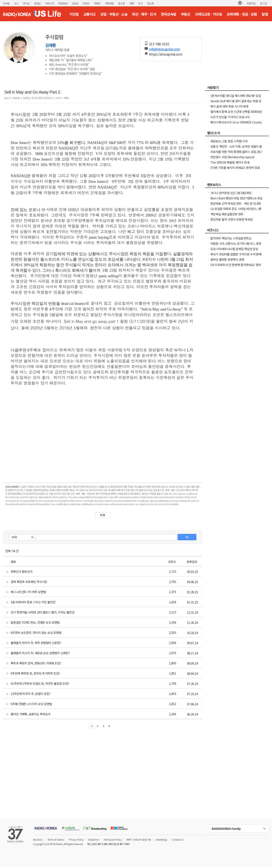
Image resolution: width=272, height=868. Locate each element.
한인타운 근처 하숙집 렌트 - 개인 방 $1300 (236, 203)
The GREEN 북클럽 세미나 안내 (230, 162)
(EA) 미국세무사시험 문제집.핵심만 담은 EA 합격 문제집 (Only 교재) (234, 251)
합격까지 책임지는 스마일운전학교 (231, 238)
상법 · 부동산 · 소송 (114, 14)
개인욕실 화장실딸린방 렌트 (227, 214)
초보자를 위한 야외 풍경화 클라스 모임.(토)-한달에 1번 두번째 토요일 (236, 154)
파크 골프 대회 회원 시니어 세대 (229, 106)
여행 (132, 3)
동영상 (38, 3)
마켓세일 (109, 3)
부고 (140, 3)
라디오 (26, 3)
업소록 (150, 3)
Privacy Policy (76, 839)
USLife (75, 3)
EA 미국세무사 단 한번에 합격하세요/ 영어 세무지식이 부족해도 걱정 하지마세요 (236, 267)
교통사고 (89, 14)
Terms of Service (56, 839)
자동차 (97, 3)
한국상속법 (169, 14)
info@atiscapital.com (165, 49)
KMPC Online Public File (139, 839)
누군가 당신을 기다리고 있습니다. (230, 117)
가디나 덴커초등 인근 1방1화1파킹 (231, 193)
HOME (6, 3)
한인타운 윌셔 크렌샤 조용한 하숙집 (232, 219)
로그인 (263, 3)
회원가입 (251, 3)
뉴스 (16, 3)
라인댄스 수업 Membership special (232, 157)
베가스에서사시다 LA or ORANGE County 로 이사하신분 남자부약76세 (236, 124)
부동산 (86, 3)
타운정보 (63, 3)
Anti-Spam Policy (113, 839)
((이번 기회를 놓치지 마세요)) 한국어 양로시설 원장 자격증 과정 (235, 170)
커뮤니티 (50, 3)
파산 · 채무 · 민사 (144, 14)
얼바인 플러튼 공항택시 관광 (227, 259)
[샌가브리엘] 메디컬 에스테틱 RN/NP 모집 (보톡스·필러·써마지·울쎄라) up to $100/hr (236, 98)
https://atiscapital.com (166, 54)
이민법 (74, 14)
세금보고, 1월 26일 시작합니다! (229, 141)
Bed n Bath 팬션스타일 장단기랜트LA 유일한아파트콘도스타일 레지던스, (236, 200)
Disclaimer (93, 839)
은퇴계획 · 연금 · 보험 (242, 14)
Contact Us (177, 839)
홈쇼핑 (121, 3)
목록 (103, 515)
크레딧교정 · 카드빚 (208, 14)
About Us (38, 839)
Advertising (161, 839)
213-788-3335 (159, 44)
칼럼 (265, 14)
